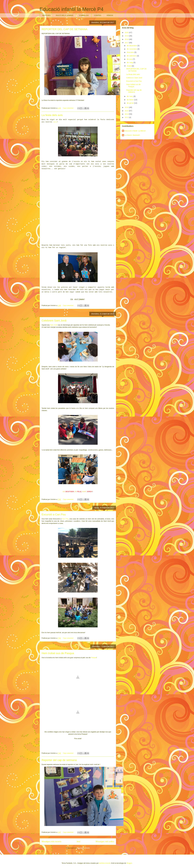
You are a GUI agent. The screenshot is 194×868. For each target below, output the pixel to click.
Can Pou (65, 519)
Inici (78, 842)
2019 (127, 36)
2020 (127, 32)
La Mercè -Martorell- (132, 135)
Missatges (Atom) (83, 848)
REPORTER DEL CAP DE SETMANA (64, 29)
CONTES (98, 15)
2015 (127, 111)
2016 (127, 107)
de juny (130, 59)
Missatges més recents (51, 842)
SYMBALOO (84, 15)
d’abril (129, 66)
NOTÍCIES (46, 15)
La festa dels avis (52, 115)
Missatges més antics (105, 842)
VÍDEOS (110, 15)
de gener (130, 103)
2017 (127, 43)
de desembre (132, 46)
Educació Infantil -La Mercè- (135, 131)
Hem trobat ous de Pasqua (58, 653)
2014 (127, 114)
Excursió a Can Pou (54, 514)
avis (55, 122)
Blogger (129, 863)
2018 (127, 39)
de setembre (132, 56)
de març (130, 96)
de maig (130, 62)
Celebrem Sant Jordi (54, 321)
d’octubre (130, 52)
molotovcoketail (105, 863)
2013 (127, 117)
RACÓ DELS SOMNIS (65, 15)
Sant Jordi (54, 325)
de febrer (130, 100)
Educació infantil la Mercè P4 (72, 9)
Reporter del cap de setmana (59, 760)
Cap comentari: (69, 108)
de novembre (132, 49)
